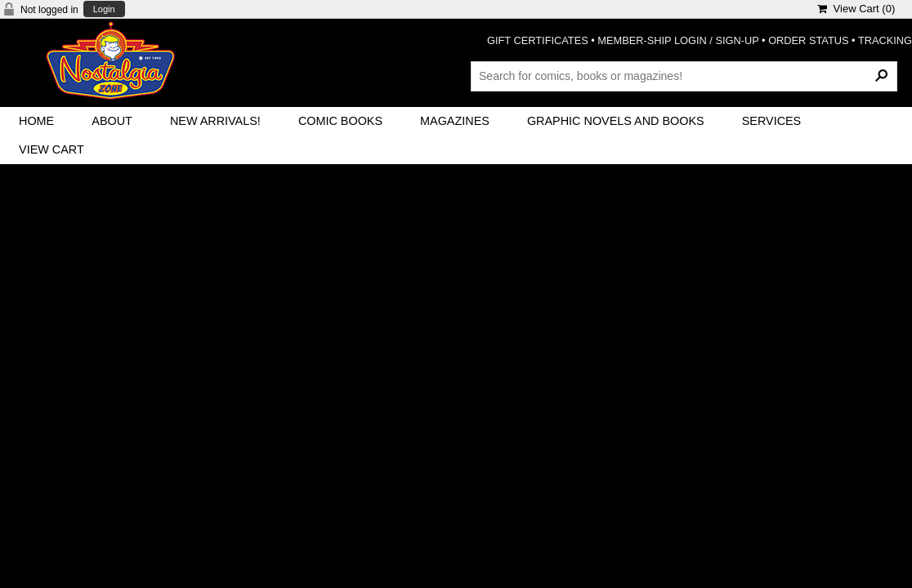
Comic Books (340, 121)
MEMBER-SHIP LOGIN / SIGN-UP (678, 40)
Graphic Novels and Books (616, 121)
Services (772, 121)
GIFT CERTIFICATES (538, 40)
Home (36, 121)
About (112, 121)
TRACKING (885, 40)
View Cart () (856, 9)
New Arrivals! (215, 121)
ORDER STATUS (808, 40)
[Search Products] (684, 76)
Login (104, 9)
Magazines (455, 121)
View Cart (51, 149)
